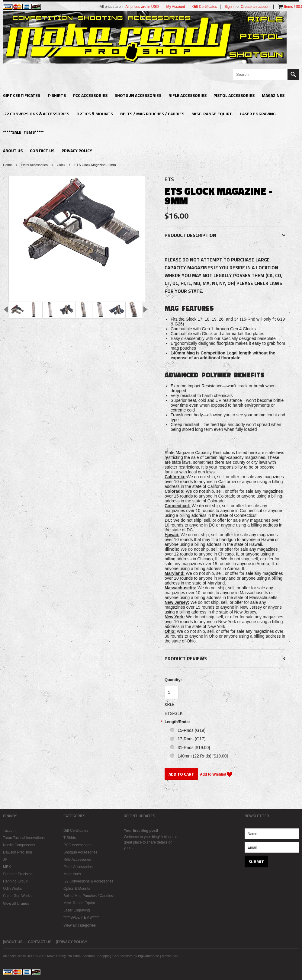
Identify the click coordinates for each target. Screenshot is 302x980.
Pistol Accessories (234, 95)
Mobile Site (170, 956)
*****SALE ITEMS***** (23, 132)
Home (7, 165)
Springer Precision (18, 874)
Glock (61, 165)
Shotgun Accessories (138, 95)
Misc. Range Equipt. (212, 114)
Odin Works (12, 889)
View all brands (16, 904)
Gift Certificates (22, 95)
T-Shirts (57, 95)
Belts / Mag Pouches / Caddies (152, 114)
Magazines (273, 95)
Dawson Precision (18, 852)
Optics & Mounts (95, 114)
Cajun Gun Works (17, 896)
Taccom (9, 831)
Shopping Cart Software (115, 956)
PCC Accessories (90, 95)
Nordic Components (19, 845)
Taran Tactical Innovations (24, 838)
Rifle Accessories (188, 95)
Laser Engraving (258, 114)
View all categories (80, 925)
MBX (7, 867)
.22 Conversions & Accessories (36, 114)
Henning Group (15, 881)
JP (5, 860)
